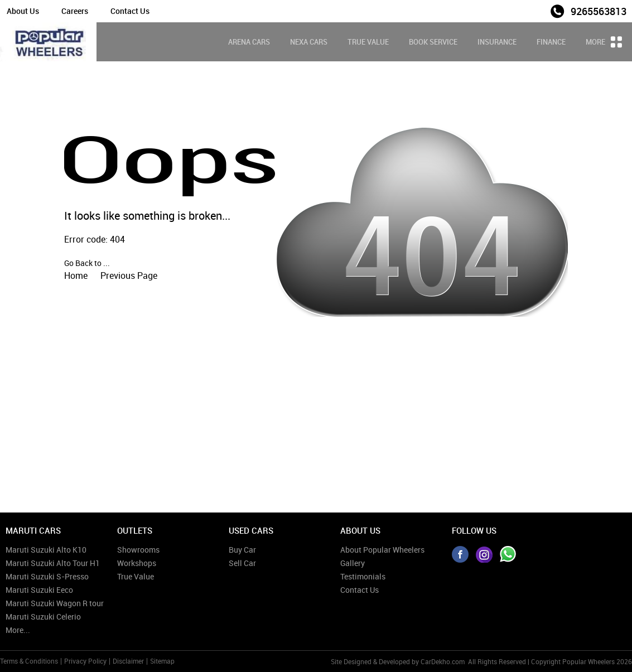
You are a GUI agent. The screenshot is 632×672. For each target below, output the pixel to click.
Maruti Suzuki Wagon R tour (55, 603)
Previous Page (129, 275)
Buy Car (242, 550)
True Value (368, 42)
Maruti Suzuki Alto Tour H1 (53, 563)
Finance (551, 42)
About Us (23, 11)
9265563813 (599, 11)
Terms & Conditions (29, 661)
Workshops (137, 563)
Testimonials (363, 576)
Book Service (433, 42)
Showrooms (138, 550)
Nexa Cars (309, 42)
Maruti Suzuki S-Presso (47, 576)
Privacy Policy (85, 661)
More (604, 42)
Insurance (497, 42)
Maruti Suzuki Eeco (39, 590)
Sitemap (162, 661)
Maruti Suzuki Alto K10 (46, 550)
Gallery (353, 563)
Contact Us (130, 11)
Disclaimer (128, 661)
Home (76, 275)
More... (18, 630)
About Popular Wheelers (382, 550)
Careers (75, 11)
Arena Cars (249, 42)
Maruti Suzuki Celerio (43, 617)
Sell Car (242, 563)
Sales (534, 10)
